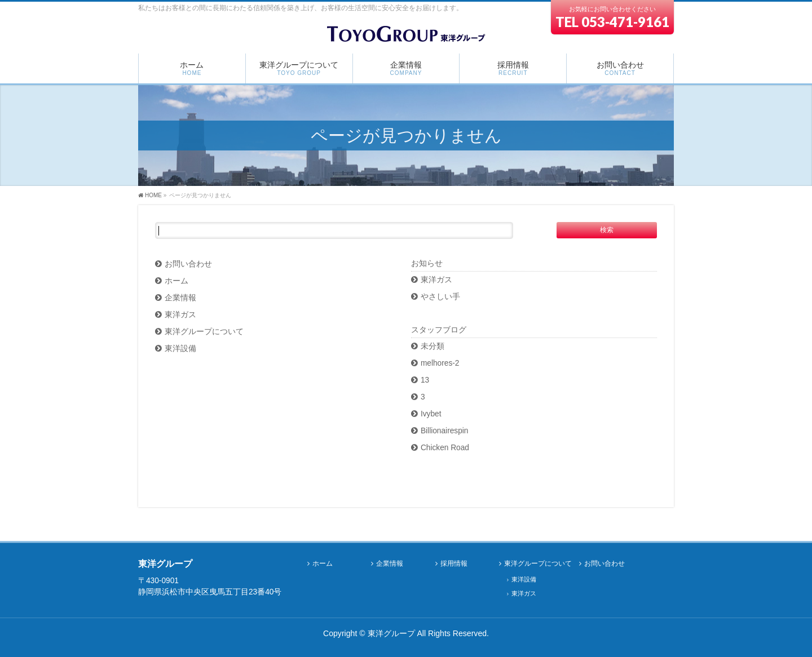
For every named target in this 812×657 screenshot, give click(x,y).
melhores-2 (440, 363)
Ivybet (431, 414)
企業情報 (180, 298)
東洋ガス (180, 315)
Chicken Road (445, 448)
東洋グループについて (204, 332)
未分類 (433, 346)
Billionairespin (445, 431)
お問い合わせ (188, 264)
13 (425, 380)
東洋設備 (180, 349)
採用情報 (454, 564)
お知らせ (427, 263)
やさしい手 (440, 297)
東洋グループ (391, 633)
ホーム (176, 281)
